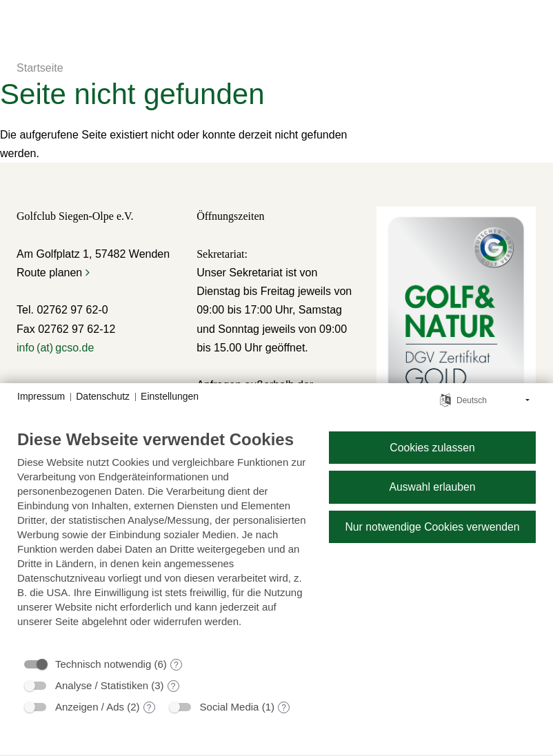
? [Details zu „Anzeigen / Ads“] (149, 708)
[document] (162, 539)
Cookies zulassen (432, 448)
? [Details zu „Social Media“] (284, 708)
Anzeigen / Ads (90, 707)
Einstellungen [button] (170, 396)
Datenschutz (103, 396)
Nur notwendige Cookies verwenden (432, 527)
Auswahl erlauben (432, 487)
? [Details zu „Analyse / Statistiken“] (173, 686)
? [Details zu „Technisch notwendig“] (176, 665)
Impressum (41, 396)
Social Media (230, 707)
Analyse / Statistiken (102, 685)
